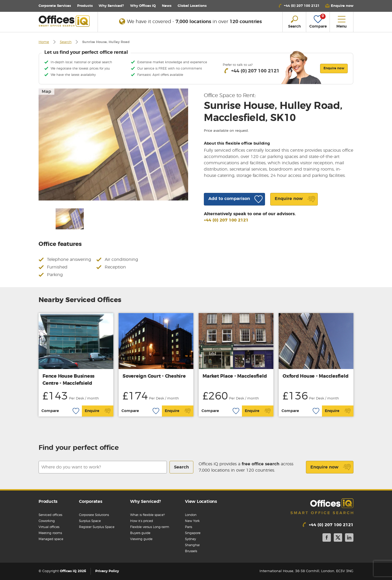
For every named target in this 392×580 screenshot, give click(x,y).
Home (44, 42)
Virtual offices (49, 527)
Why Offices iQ (143, 6)
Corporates (91, 502)
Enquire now (331, 467)
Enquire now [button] (334, 68)
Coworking (47, 521)
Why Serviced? (111, 6)
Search (66, 42)
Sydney (190, 539)
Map (46, 92)
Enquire (98, 411)
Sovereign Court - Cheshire (154, 376)
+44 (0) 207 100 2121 (226, 220)
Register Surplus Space (97, 527)
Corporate (55, 6)
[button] (339, 6)
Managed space (51, 539)
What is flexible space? (147, 515)
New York (192, 521)
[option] (113, 144)
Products (85, 6)
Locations (192, 6)
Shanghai (192, 545)
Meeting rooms (50, 533)
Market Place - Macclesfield (235, 376)
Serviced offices (50, 515)
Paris (189, 527)
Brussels (191, 551)
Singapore (193, 533)
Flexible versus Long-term (150, 527)
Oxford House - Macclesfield (315, 376)
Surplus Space (90, 521)
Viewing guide (141, 539)
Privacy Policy (107, 571)
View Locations (201, 502)
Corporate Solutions (94, 515)
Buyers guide (140, 533)
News (167, 6)
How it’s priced (142, 521)
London (191, 515)
